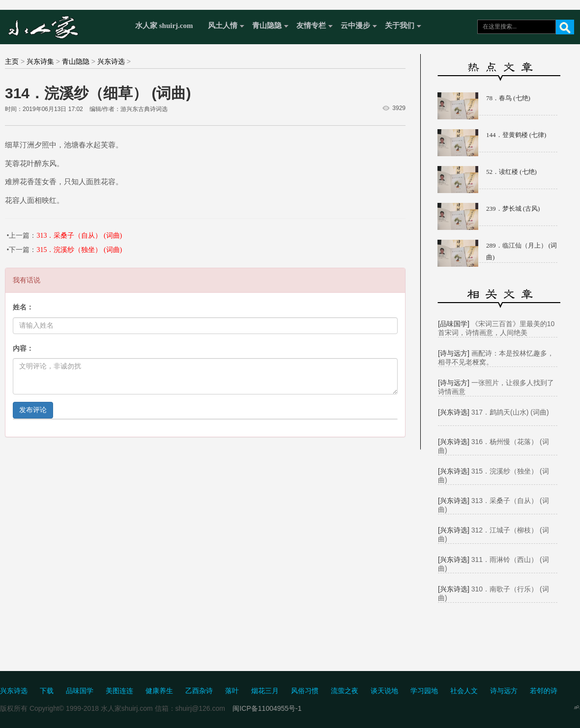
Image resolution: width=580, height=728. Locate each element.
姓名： (23, 307)
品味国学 (80, 691)
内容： (23, 349)
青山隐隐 (267, 26)
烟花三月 (265, 691)
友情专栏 (311, 26)
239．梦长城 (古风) (513, 209)
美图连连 (119, 691)
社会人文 (464, 691)
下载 (47, 691)
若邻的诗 (544, 691)
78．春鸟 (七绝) (508, 98)
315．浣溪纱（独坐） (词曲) (79, 250)
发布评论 (33, 410)
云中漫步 (355, 26)
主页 (12, 61)
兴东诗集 (40, 61)
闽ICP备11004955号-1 (267, 708)
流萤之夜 (345, 691)
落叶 (232, 691)
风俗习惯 (305, 691)
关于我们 (400, 26)
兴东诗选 (111, 61)
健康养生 (159, 691)
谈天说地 (384, 691)
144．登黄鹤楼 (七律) (516, 135)
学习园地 (424, 691)
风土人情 (223, 26)
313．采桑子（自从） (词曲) (79, 236)
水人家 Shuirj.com (65, 26)
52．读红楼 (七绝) (511, 172)
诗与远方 (504, 691)
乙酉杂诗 (199, 691)
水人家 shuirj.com (164, 26)
